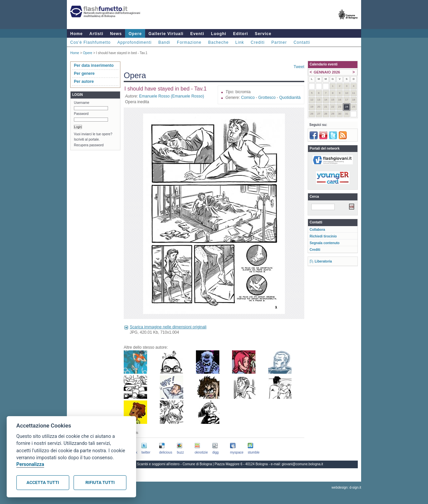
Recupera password (89, 145)
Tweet (299, 67)
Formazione (189, 42)
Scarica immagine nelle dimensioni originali (168, 327)
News (116, 34)
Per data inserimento (94, 65)
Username (82, 103)
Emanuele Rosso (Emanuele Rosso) (172, 96)
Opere (135, 34)
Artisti (96, 34)
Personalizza (30, 464)
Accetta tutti (43, 482)
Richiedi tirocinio (323, 236)
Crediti (258, 42)
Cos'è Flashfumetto (90, 42)
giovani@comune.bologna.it (303, 464)
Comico (248, 98)
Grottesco (267, 98)
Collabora (317, 230)
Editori (241, 34)
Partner (279, 42)
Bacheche (218, 42)
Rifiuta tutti (100, 482)
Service (263, 34)
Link (240, 42)
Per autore (84, 81)
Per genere (84, 73)
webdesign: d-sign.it (346, 487)
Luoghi (219, 34)
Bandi (164, 42)
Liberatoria (323, 261)
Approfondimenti (134, 42)
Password (81, 114)
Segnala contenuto (325, 243)
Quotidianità (290, 98)
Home (76, 34)
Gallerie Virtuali (166, 34)
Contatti (302, 42)
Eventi (197, 34)
